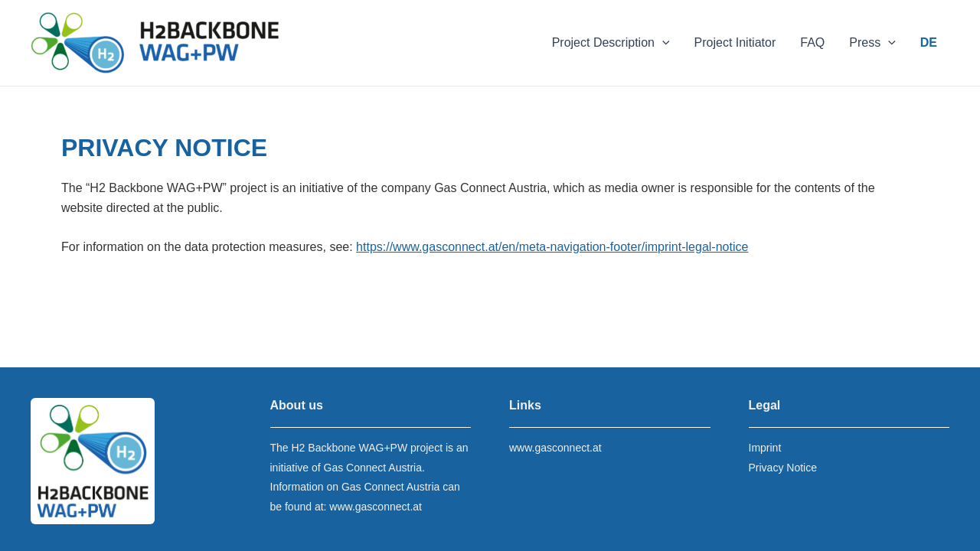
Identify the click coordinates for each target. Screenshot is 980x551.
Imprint (765, 448)
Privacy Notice (783, 468)
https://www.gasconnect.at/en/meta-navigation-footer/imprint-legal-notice (552, 247)
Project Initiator (735, 42)
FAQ (812, 42)
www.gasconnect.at (376, 507)
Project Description (611, 43)
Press (872, 43)
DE (929, 42)
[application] (662, 43)
